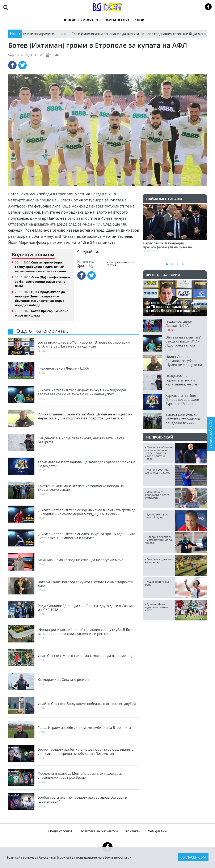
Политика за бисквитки (99, 831)
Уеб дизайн (157, 831)
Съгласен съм (193, 857)
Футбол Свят (118, 20)
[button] (6, 7)
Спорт (140, 20)
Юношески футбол (82, 20)
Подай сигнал (211, 434)
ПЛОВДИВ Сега (175, 640)
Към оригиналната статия (121, 264)
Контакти (133, 831)
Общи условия (60, 831)
